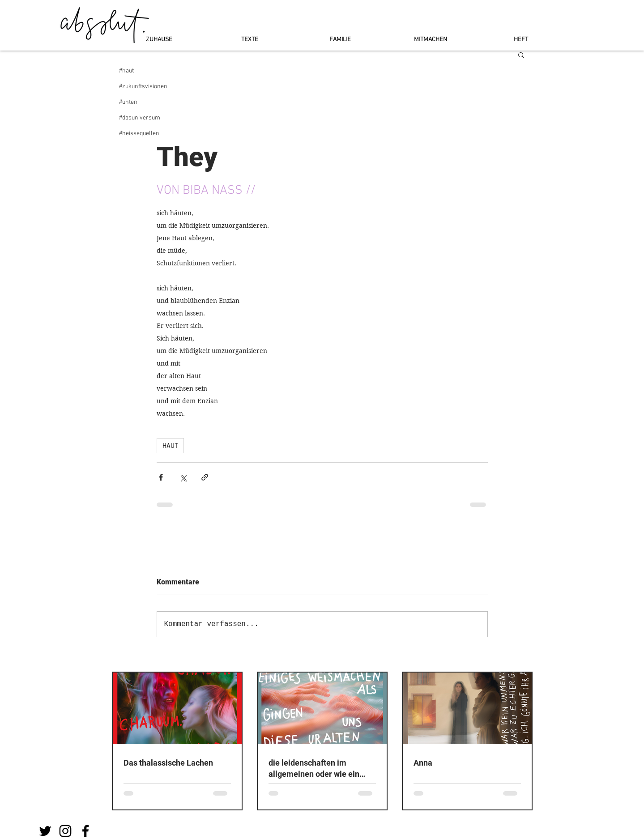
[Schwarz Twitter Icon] (45, 831)
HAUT (170, 445)
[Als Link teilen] (205, 477)
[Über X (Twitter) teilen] (183, 477)
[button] (521, 55)
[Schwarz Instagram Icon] (65, 831)
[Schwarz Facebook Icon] (85, 831)
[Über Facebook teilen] (161, 477)
